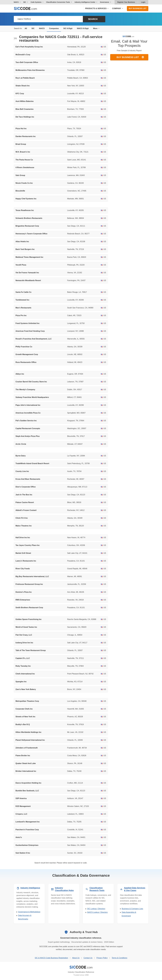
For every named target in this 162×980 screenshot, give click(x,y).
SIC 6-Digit (68, 28)
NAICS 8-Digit (83, 28)
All (26, 28)
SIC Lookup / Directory (96, 909)
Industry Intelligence (30, 888)
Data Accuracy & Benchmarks (25, 917)
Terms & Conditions (119, 958)
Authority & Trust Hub (84, 932)
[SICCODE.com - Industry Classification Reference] (81, 967)
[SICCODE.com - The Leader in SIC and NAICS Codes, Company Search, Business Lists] (28, 8)
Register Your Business (126, 2)
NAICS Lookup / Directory (97, 912)
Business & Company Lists (132, 909)
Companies (54, 28)
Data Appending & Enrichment (129, 914)
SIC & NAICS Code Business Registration (51, 958)
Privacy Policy (102, 958)
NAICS (42, 28)
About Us (76, 958)
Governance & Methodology (29, 912)
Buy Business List (138, 8)
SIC (33, 28)
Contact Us (88, 958)
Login (143, 2)
